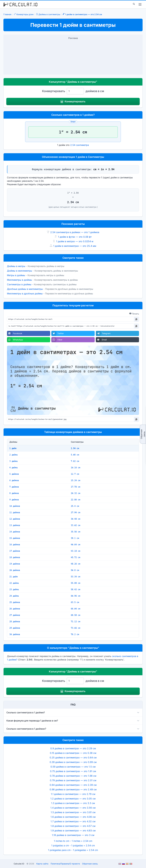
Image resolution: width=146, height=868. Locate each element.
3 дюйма (13, 461)
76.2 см (75, 634)
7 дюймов (14, 487)
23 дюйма (14, 589)
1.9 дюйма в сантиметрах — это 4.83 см (73, 831)
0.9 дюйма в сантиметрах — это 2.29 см (73, 748)
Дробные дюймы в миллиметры (25, 289)
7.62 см (75, 461)
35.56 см (76, 532)
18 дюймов (15, 557)
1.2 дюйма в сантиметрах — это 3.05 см (73, 799)
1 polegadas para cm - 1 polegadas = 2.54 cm (73, 850)
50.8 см (75, 570)
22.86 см (76, 500)
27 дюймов (15, 615)
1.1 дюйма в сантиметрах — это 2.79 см (73, 794)
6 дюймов (14, 480)
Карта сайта (42, 864)
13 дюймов (15, 525)
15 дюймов (15, 538)
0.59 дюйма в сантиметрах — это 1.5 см (73, 767)
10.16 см (76, 468)
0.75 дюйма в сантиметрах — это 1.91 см (73, 771)
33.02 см (76, 525)
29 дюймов (15, 628)
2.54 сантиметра (80, 145)
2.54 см (75, 448)
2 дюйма (13, 455)
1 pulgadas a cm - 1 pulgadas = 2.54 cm (73, 845)
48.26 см (76, 564)
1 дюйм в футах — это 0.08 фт (75, 237)
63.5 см (75, 602)
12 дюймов (15, 519)
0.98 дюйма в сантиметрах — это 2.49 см (73, 789)
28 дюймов (15, 622)
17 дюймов (15, 551)
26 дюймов (15, 609)
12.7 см (75, 474)
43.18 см (76, 551)
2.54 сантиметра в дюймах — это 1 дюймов (75, 232)
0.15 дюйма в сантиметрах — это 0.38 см (73, 753)
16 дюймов (15, 545)
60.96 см (76, 596)
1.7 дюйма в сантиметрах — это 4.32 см (73, 821)
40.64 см (76, 545)
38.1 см (75, 538)
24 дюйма (14, 596)
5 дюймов (14, 474)
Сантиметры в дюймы (19, 284)
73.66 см (76, 628)
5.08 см (75, 455)
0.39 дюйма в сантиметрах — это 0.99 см (73, 762)
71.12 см (76, 622)
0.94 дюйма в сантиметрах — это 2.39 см (73, 785)
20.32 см (76, 493)
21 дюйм (13, 577)
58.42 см (76, 589)
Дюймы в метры (16, 266)
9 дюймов (14, 500)
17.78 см (76, 487)
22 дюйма (14, 583)
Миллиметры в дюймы (19, 280)
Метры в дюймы (16, 275)
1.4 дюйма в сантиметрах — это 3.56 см (73, 808)
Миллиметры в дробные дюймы (25, 294)
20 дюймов (15, 570)
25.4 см (75, 506)
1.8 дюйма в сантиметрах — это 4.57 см (73, 826)
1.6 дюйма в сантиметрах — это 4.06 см (73, 817)
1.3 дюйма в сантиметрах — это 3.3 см (73, 803)
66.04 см (76, 609)
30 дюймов (15, 634)
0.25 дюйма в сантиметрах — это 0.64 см (73, 758)
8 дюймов (14, 493)
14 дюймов (15, 532)
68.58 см (76, 615)
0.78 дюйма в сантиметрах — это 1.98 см (73, 776)
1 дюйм (13, 448)
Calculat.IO (19, 864)
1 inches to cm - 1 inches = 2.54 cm (73, 841)
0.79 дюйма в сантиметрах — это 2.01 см (73, 780)
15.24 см (76, 480)
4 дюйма (13, 468)
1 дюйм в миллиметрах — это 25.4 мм (75, 246)
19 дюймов (15, 564)
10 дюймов (15, 506)
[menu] (140, 4)
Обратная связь (143, 434)
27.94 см (76, 512)
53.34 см (76, 577)
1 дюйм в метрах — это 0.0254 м (75, 241)
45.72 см (76, 557)
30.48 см (76, 519)
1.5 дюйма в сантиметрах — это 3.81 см (73, 812)
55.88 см (76, 583)
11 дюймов (15, 512)
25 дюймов (15, 602)
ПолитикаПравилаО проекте (65, 864)
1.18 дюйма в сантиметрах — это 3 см (73, 835)
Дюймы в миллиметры (20, 271)
